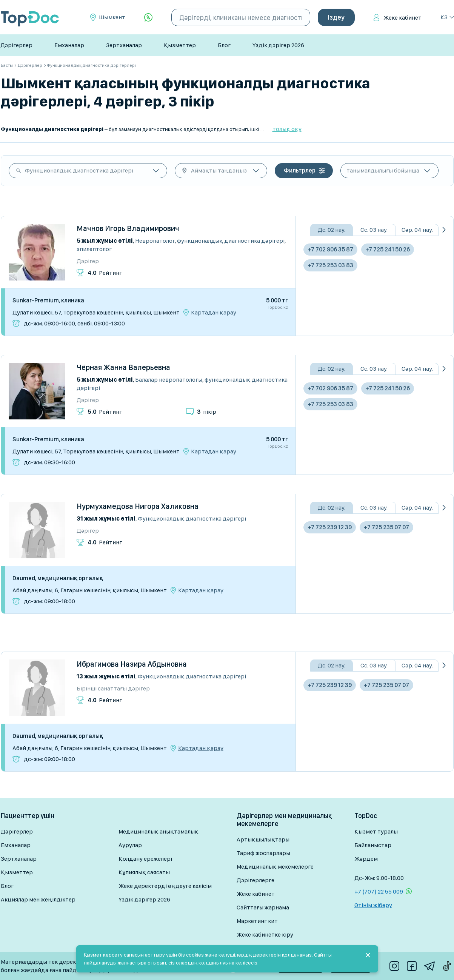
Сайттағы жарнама (263, 907)
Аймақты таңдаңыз (219, 170)
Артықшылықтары (263, 839)
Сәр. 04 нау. (417, 230)
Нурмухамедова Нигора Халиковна (138, 506)
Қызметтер (180, 45)
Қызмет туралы (376, 831)
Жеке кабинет (402, 18)
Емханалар (69, 45)
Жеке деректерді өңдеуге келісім (165, 886)
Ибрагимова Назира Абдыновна (132, 664)
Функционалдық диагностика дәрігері (79, 170)
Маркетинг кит (257, 921)
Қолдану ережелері (145, 859)
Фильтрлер (300, 170)
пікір (207, 412)
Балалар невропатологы (169, 380)
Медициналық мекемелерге (275, 867)
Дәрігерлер (16, 45)
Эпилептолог (94, 249)
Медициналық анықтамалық (159, 831)
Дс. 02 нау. (332, 230)
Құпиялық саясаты (144, 872)
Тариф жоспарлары (263, 853)
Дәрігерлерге (255, 880)
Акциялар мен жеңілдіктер (38, 899)
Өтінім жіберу (373, 905)
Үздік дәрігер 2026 (278, 45)
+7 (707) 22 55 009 (379, 891)
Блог (224, 45)
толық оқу (287, 129)
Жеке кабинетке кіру (265, 935)
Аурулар (130, 845)
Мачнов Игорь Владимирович (128, 228)
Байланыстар (373, 845)
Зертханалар (124, 45)
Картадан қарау (214, 313)
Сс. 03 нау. (374, 230)
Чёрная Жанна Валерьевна (123, 367)
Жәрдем (366, 859)
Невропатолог (155, 241)
